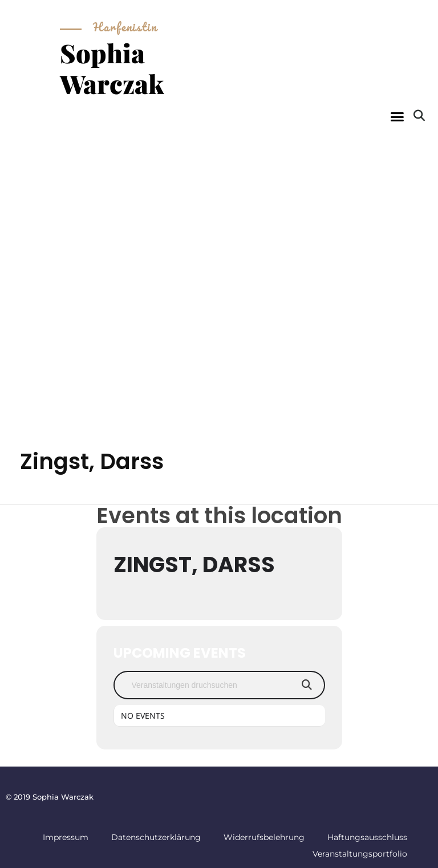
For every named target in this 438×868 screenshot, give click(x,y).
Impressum (66, 837)
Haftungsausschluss (367, 837)
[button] (397, 117)
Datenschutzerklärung (156, 837)
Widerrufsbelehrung (264, 837)
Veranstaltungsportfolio (360, 854)
